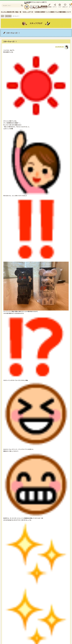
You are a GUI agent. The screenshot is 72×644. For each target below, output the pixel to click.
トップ (2, 16)
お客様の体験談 (40, 12)
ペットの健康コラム (52, 12)
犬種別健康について (65, 12)
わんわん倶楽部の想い (8, 12)
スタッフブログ (8, 16)
